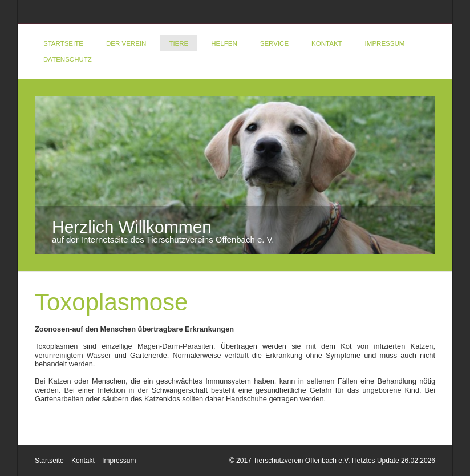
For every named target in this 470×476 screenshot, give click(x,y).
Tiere (179, 43)
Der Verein (126, 43)
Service (274, 43)
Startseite (63, 43)
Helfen (224, 43)
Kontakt (327, 43)
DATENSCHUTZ (68, 59)
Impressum (385, 43)
